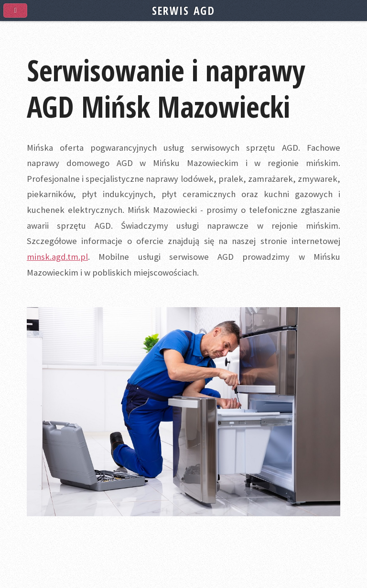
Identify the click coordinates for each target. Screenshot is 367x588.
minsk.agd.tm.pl (57, 257)
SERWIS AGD (183, 11)
